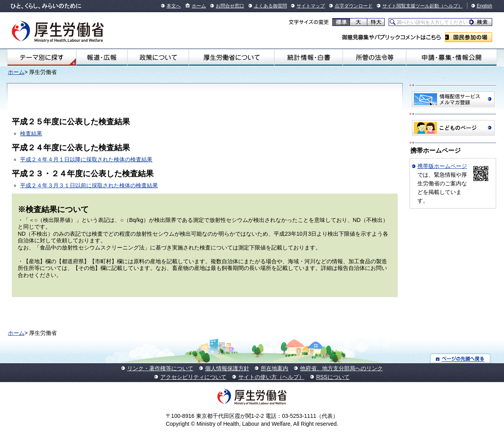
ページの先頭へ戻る (460, 358)
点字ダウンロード (354, 6)
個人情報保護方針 (227, 368)
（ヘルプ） (451, 6)
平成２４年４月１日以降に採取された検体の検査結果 (86, 159)
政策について (158, 57)
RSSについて (333, 377)
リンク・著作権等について (160, 368)
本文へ (174, 6)
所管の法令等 (374, 57)
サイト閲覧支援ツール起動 (411, 6)
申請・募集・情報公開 (451, 57)
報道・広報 (102, 57)
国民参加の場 (469, 37)
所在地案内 (274, 368)
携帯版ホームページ (442, 166)
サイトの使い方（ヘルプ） (271, 377)
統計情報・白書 (309, 57)
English (485, 6)
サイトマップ (311, 6)
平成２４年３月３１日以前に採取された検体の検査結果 (89, 185)
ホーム (199, 6)
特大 (376, 22)
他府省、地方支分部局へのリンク (341, 368)
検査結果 (31, 133)
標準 (341, 22)
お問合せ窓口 (230, 6)
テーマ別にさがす (42, 57)
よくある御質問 (271, 6)
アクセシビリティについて (193, 377)
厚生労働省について (232, 57)
